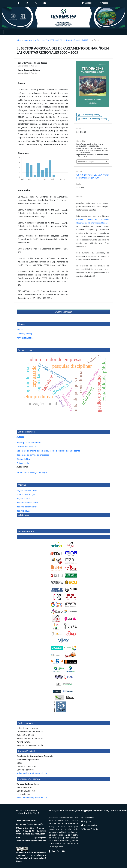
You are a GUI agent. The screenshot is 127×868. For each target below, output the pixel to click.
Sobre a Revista (89, 825)
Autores (20, 437)
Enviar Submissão (63, 312)
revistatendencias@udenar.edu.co (32, 773)
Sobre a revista (65, 826)
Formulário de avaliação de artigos (32, 473)
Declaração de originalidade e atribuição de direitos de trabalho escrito (48, 451)
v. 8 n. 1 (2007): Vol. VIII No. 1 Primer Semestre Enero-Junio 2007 (62, 40)
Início (19, 40)
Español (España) (24, 334)
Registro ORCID (24, 498)
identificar (72, 843)
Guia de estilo (23, 463)
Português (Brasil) (25, 338)
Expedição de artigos (26, 494)
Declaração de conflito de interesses (33, 455)
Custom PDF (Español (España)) (94, 119)
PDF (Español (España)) (90, 115)
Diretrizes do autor (70, 832)
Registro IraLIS (23, 511)
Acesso (104, 3)
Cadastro (87, 3)
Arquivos (28, 40)
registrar (75, 835)
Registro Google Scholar (27, 503)
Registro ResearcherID (27, 507)
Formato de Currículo (26, 447)
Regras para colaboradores (29, 443)
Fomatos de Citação (86, 162)
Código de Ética (24, 459)
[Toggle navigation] (7, 32)
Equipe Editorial (90, 829)
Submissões (88, 818)
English (20, 330)
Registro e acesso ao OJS (28, 490)
